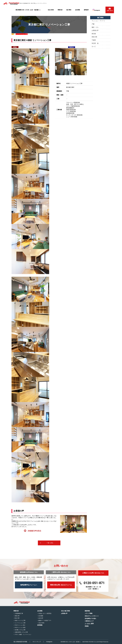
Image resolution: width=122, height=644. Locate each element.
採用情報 (40, 625)
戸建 (93, 24)
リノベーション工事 (20, 623)
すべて (94, 47)
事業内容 (60, 10)
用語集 (87, 626)
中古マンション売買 (20, 627)
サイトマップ (37, 642)
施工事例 (69, 10)
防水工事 (17, 618)
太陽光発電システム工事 (21, 632)
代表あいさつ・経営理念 (45, 613)
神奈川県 (94, 37)
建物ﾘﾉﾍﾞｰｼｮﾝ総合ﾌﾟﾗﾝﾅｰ (45, 620)
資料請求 (86, 10)
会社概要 (41, 616)
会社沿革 (41, 618)
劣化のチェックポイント (92, 616)
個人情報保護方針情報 (20, 642)
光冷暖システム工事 (20, 630)
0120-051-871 (94, 583)
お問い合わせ (110, 11)
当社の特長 (51, 10)
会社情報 (78, 10)
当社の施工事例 (65, 611)
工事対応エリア (89, 621)
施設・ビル (95, 27)
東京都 (94, 34)
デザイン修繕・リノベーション (23, 634)
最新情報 (87, 611)
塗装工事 (17, 616)
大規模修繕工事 (19, 613)
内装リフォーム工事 (20, 620)
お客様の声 (95, 30)
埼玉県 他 (95, 43)
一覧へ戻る (50, 543)
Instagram (96, 10)
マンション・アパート (98, 21)
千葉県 (94, 40)
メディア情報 (89, 613)
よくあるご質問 (89, 624)
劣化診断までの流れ (90, 618)
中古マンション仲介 (20, 625)
